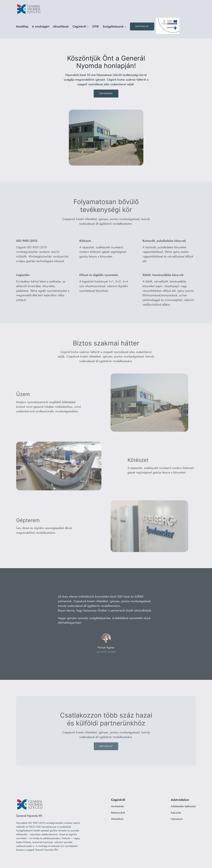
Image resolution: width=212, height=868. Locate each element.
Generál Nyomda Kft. (30, 816)
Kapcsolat (142, 26)
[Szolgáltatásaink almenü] (125, 27)
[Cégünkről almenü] (88, 27)
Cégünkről (106, 93)
